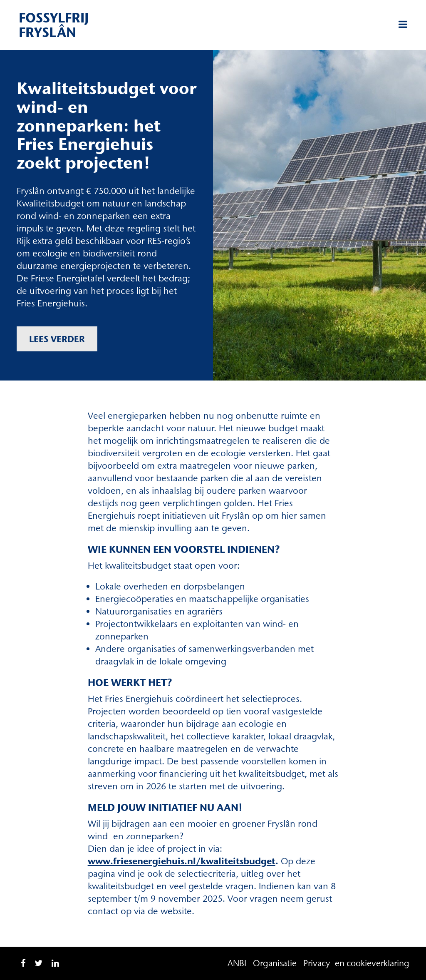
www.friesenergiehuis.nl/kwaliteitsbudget (182, 861)
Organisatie (275, 963)
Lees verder (57, 339)
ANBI (237, 963)
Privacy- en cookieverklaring (356, 963)
